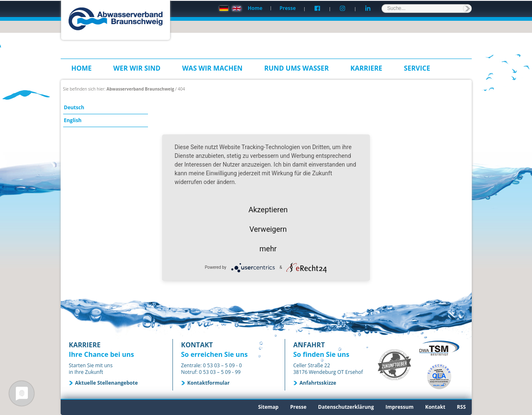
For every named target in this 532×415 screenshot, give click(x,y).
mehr (268, 248)
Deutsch (74, 107)
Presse (287, 8)
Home (255, 8)
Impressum (399, 407)
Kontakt (435, 407)
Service (417, 68)
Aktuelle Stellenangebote (107, 383)
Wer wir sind (137, 68)
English (73, 120)
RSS (461, 407)
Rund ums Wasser (297, 68)
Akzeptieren (268, 209)
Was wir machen (212, 68)
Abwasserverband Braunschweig (140, 89)
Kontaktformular (209, 383)
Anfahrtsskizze (318, 383)
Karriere (366, 68)
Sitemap (268, 407)
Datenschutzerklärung (346, 407)
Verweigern (268, 229)
